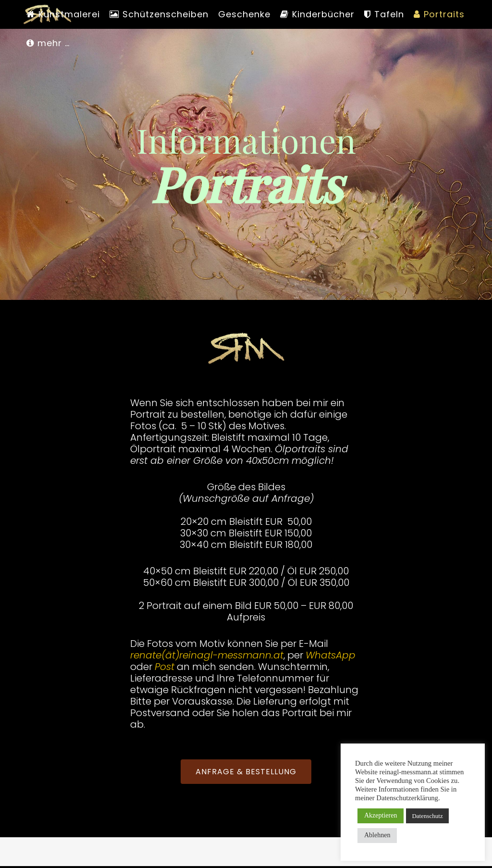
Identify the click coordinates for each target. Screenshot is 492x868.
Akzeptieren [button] (381, 815)
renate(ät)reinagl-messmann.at (207, 655)
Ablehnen (377, 835)
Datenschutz (427, 816)
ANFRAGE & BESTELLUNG (246, 772)
